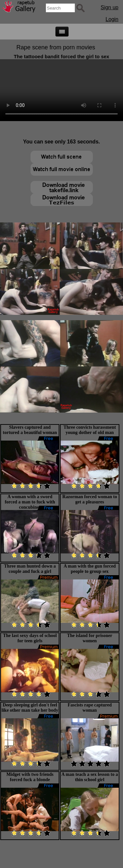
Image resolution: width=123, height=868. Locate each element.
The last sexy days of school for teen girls (30, 638)
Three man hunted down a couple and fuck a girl (30, 569)
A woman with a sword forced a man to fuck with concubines (30, 502)
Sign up (110, 7)
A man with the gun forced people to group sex (90, 569)
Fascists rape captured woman (90, 708)
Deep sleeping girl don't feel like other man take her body (30, 708)
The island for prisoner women (90, 638)
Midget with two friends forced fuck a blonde (30, 777)
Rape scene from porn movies (56, 47)
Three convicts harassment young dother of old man (90, 430)
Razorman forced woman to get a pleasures (90, 499)
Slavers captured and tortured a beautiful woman (30, 430)
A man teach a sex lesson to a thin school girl (90, 777)
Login (112, 19)
